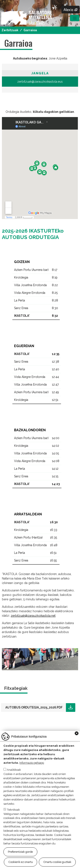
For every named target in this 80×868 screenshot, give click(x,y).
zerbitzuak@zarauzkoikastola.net (33, 616)
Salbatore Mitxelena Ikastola (29, 15)
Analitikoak (14, 770)
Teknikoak (13, 810)
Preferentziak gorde (20, 852)
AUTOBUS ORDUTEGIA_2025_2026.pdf (34, 707)
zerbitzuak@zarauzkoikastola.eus (40, 82)
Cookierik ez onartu (21, 862)
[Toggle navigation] (75, 18)
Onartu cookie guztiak (57, 862)
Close (77, 733)
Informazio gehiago (32, 763)
